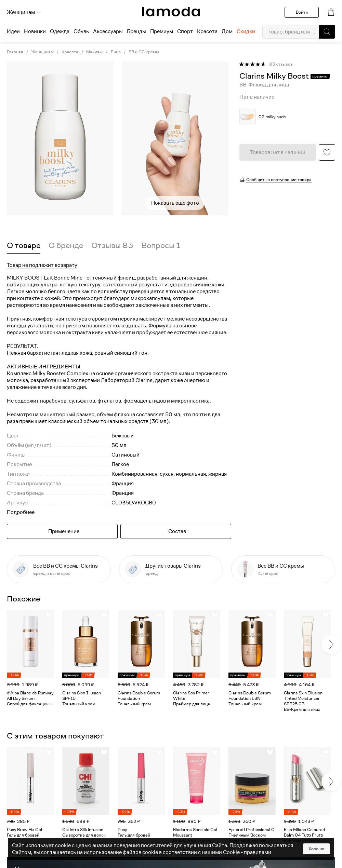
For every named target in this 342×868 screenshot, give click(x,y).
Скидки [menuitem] (246, 31)
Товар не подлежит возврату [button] (42, 265)
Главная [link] (15, 52)
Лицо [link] (116, 52)
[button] (327, 32)
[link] (171, 12)
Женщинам (24, 12)
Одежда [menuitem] (60, 31)
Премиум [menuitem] (162, 31)
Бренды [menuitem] (136, 31)
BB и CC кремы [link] (144, 52)
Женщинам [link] (42, 52)
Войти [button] (302, 12)
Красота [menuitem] (207, 31)
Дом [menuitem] (227, 31)
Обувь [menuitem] (81, 31)
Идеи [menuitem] (13, 31)
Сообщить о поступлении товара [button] (279, 180)
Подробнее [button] (21, 512)
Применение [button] (64, 531)
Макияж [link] (94, 52)
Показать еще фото (175, 203)
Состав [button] (177, 531)
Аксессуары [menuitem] (108, 31)
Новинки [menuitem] (35, 31)
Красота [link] (70, 52)
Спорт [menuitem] (185, 31)
